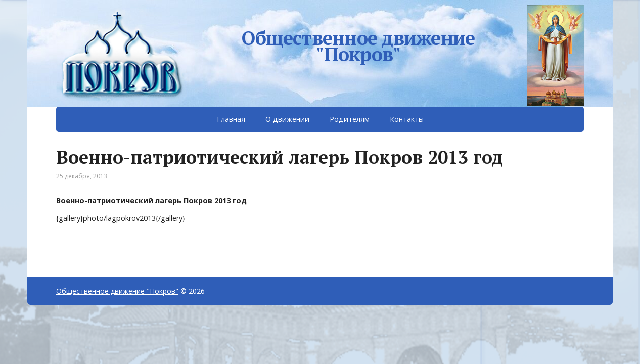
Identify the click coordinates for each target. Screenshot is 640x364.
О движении (287, 119)
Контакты (407, 119)
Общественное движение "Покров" (358, 44)
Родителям (350, 119)
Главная (231, 119)
